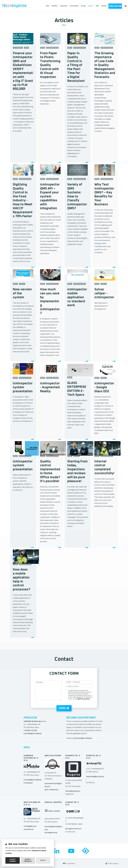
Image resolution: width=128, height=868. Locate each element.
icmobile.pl (28, 783)
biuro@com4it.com (73, 829)
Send (64, 708)
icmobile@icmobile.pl (33, 734)
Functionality (74, 6)
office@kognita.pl (73, 791)
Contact (104, 6)
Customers (64, 6)
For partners (75, 734)
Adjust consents (28, 860)
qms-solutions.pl (51, 790)
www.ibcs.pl (29, 829)
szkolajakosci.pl (51, 833)
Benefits (55, 6)
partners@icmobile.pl (83, 738)
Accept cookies (13, 860)
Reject (43, 860)
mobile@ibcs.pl (30, 826)
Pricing (83, 6)
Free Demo (115, 6)
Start (48, 6)
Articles (91, 6)
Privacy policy (112, 857)
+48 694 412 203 (30, 730)
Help (97, 6)
